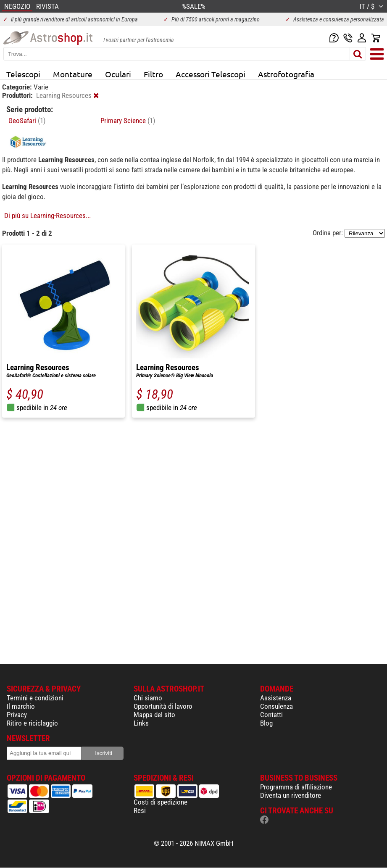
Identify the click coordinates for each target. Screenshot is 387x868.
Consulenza (276, 706)
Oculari (118, 74)
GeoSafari (27, 121)
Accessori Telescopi (211, 74)
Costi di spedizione (161, 802)
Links (141, 723)
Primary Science (128, 121)
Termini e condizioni (35, 698)
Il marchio (21, 706)
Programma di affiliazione (296, 787)
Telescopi (23, 74)
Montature (73, 74)
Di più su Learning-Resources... (47, 216)
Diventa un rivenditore (291, 795)
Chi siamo (148, 698)
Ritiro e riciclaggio (32, 723)
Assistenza (276, 698)
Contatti (271, 715)
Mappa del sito (154, 715)
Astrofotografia (286, 74)
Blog (266, 723)
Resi (140, 810)
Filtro (153, 74)
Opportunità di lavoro (163, 706)
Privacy (17, 715)
